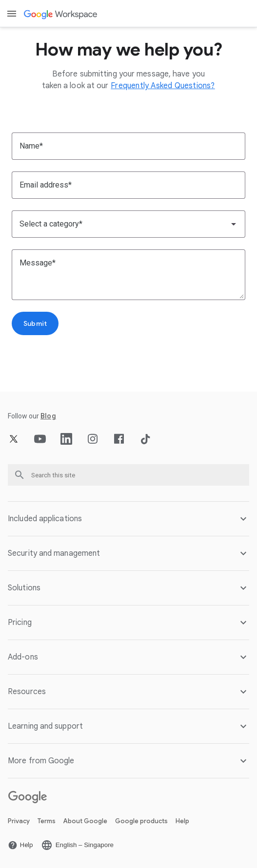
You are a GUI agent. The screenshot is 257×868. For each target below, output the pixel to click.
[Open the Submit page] (35, 323)
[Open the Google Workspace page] (61, 14)
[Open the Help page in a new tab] (20, 845)
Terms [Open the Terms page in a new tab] (47, 821)
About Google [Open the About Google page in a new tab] (85, 821)
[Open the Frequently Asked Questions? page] (163, 86)
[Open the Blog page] (48, 416)
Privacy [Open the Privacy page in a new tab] (19, 821)
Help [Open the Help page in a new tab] (182, 821)
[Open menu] (12, 14)
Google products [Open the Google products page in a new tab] (141, 821)
